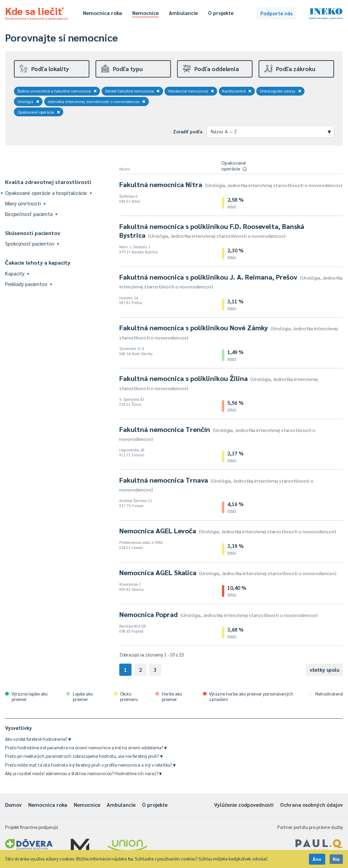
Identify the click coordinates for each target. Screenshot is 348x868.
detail (232, 206)
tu (130, 859)
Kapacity (17, 273)
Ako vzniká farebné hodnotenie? (38, 739)
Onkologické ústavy (281, 91)
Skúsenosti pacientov (33, 233)
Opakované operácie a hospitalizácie (48, 193)
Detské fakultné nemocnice (133, 91)
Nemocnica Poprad (219, 614)
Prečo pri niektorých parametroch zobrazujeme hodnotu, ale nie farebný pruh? (84, 756)
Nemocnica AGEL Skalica (228, 572)
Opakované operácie (39, 112)
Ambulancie (183, 13)
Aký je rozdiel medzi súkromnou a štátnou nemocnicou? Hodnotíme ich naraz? (83, 773)
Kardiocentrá (237, 91)
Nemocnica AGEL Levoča (228, 531)
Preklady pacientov (29, 284)
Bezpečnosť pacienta (31, 214)
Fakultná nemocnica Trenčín (217, 433)
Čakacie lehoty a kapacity (38, 262)
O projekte (221, 13)
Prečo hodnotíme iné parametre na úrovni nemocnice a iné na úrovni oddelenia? (86, 747)
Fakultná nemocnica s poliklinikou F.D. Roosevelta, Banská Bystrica (212, 231)
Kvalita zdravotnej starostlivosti (48, 182)
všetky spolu (325, 670)
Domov (13, 805)
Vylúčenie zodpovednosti (244, 805)
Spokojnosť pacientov (32, 243)
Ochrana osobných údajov (311, 805)
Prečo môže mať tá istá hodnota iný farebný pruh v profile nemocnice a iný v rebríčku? (90, 765)
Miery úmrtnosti (25, 203)
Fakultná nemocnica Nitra (231, 184)
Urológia (28, 101)
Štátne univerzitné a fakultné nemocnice (57, 91)
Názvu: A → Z (271, 131)
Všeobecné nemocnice (191, 91)
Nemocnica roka (102, 13)
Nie (336, 859)
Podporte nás (276, 13)
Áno (317, 859)
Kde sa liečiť (36, 12)
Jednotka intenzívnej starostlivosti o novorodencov (97, 101)
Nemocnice (145, 13)
